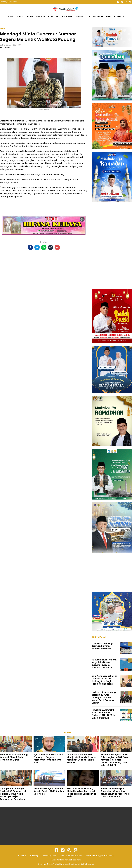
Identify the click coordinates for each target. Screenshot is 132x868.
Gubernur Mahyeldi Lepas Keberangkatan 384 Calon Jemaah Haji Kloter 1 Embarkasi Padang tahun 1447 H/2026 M (115, 760)
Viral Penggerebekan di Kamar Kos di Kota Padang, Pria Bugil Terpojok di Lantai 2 (104, 680)
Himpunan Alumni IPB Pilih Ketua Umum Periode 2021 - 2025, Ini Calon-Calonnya (104, 714)
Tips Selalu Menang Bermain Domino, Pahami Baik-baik (102, 646)
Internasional (96, 17)
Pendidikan (67, 17)
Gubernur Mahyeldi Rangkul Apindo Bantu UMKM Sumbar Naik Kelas (49, 791)
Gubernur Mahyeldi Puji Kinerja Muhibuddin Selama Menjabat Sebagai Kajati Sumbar (82, 759)
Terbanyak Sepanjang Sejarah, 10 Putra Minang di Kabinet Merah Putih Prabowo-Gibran (104, 698)
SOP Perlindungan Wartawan (100, 856)
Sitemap (34, 856)
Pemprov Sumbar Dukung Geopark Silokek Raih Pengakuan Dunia (14, 757)
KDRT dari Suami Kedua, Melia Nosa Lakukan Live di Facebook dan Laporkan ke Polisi (82, 793)
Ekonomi (40, 17)
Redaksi (22, 856)
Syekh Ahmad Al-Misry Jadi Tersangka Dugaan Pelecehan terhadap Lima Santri (48, 759)
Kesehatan (53, 17)
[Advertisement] (107, 245)
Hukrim (29, 17)
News (10, 17)
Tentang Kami (50, 856)
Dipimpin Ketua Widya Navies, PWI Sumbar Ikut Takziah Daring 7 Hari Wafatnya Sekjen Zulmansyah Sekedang (13, 794)
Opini (109, 17)
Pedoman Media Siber (71, 856)
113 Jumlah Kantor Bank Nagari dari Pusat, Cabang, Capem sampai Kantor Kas (104, 664)
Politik (19, 17)
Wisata (118, 17)
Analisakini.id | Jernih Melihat (65, 864)
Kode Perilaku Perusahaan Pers (66, 860)
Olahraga (81, 17)
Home (2, 28)
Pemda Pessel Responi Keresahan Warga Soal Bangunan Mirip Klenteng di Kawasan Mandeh (115, 793)
